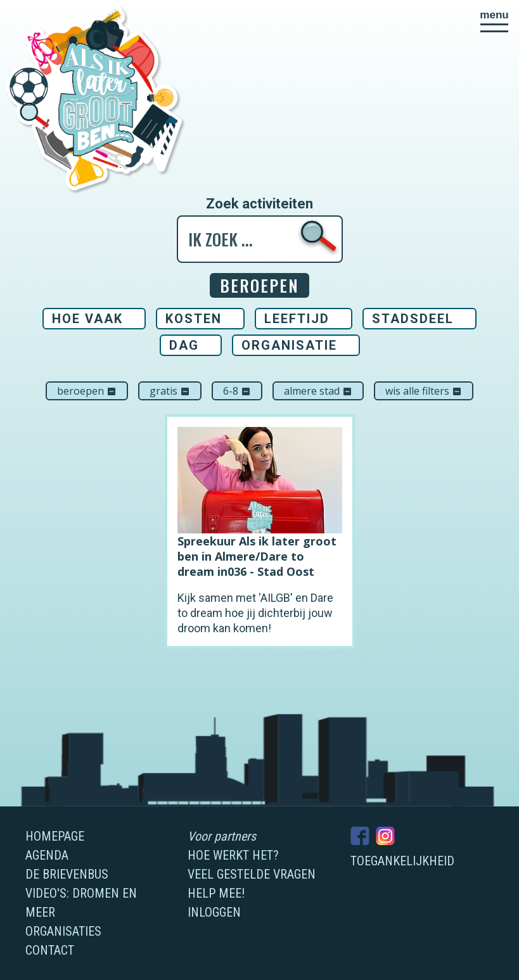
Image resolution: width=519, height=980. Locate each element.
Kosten (194, 319)
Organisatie (289, 345)
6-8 (237, 391)
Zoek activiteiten (259, 204)
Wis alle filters (424, 391)
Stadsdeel (413, 319)
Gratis (170, 391)
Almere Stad (318, 391)
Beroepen (87, 391)
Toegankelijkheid (402, 861)
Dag (184, 345)
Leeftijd (297, 319)
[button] (494, 21)
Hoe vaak (87, 319)
